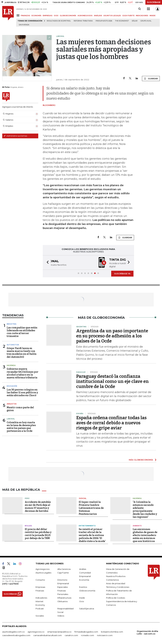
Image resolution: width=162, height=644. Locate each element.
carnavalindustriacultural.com (48, 635)
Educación (12, 386)
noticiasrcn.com (105, 635)
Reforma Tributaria (83, 21)
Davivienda (24, 25)
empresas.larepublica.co (59, 631)
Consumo (40, 580)
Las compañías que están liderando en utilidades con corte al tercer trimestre (22, 332)
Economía (84, 580)
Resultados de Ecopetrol (59, 21)
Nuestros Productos (116, 576)
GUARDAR (151, 79)
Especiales (63, 587)
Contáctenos (112, 580)
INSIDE (153, 16)
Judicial (83, 498)
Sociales (40, 615)
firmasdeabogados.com (86, 631)
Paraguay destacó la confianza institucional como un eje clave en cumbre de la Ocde (112, 381)
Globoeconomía (87, 590)
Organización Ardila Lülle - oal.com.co (147, 632)
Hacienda (11, 365)
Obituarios (62, 601)
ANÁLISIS (98, 16)
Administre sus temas (15, 136)
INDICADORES (142, 16)
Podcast (40, 608)
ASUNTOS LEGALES (112, 16)
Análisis (83, 569)
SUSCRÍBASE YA (122, 273)
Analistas (12, 404)
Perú (27, 498)
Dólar (135, 21)
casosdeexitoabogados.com (16, 635)
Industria (12, 324)
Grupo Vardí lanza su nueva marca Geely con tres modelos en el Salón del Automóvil (22, 352)
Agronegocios (43, 569)
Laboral (11, 418)
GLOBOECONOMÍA (68, 16)
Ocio (82, 601)
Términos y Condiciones (118, 587)
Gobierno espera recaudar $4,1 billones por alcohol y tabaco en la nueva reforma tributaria (22, 373)
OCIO (56, 16)
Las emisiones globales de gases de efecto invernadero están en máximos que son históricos (145, 535)
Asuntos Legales (43, 572)
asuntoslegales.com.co (13, 631)
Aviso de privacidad (116, 583)
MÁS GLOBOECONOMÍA (141, 459)
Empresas (40, 587)
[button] (47, 262)
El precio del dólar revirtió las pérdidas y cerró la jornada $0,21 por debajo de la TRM (38, 533)
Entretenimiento (87, 525)
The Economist (122, 21)
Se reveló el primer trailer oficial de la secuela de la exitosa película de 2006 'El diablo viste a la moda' (92, 535)
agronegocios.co (36, 631)
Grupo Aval (146, 21)
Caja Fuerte (63, 572)
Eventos (83, 587)
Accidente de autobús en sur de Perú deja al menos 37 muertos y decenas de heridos (38, 506)
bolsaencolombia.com (112, 631)
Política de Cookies (116, 597)
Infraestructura (64, 597)
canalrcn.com (71, 635)
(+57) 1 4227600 (10, 583)
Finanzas (40, 590)
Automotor (13, 344)
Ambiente (137, 525)
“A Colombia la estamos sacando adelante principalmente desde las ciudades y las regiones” (145, 509)
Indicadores (41, 597)
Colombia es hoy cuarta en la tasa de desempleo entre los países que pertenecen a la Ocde (21, 426)
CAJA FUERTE (128, 16)
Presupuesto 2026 (104, 21)
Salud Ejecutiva (87, 608)
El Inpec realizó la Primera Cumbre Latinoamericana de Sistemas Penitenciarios (91, 508)
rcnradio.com (88, 635)
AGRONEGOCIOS (85, 16)
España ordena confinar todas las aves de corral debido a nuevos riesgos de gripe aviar (111, 423)
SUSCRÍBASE (154, 2)
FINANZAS (25, 16)
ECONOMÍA (36, 16)
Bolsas (28, 525)
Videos (61, 615)
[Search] (140, 9)
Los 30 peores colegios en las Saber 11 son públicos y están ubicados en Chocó (22, 392)
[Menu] (18, 15)
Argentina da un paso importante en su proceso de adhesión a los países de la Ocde (112, 336)
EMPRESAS (48, 16)
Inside (82, 597)
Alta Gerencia (64, 569)
